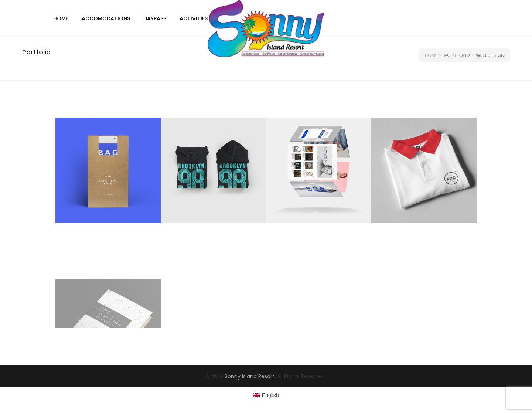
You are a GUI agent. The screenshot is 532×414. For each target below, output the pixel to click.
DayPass (155, 18)
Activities (194, 18)
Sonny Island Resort (250, 376)
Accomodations (106, 18)
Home (61, 18)
